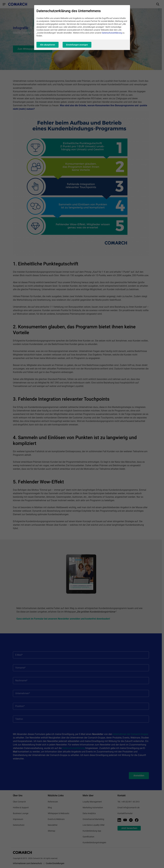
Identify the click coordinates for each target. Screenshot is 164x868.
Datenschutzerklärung (112, 33)
